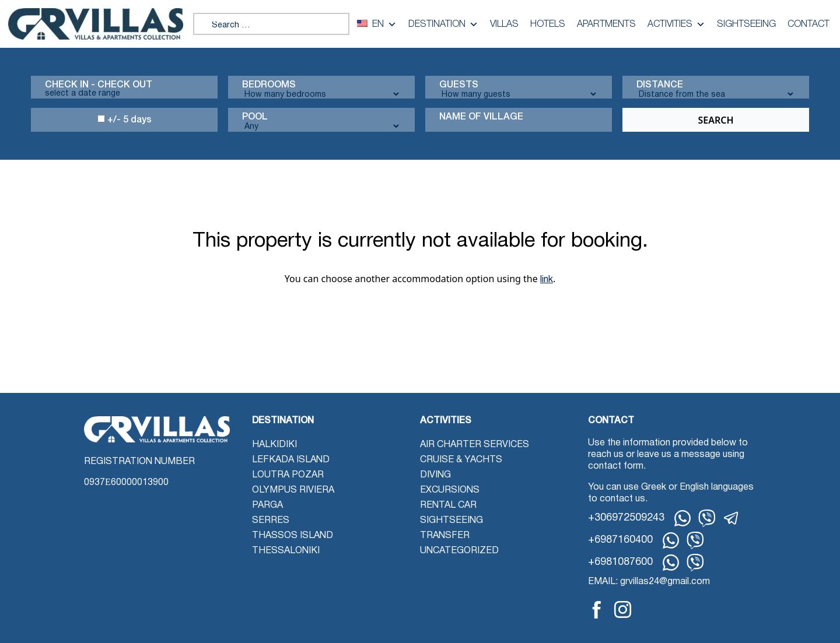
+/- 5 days (125, 120)
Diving (435, 475)
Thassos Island (293, 536)
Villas (504, 24)
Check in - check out (99, 85)
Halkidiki (274, 445)
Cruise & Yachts (461, 460)
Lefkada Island (291, 460)
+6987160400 (620, 540)
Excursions (450, 490)
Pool (255, 117)
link (547, 280)
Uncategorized (459, 551)
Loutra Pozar (288, 475)
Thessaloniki (286, 551)
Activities (676, 24)
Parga (267, 505)
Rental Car (448, 505)
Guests (459, 85)
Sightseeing (746, 24)
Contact (808, 24)
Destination (443, 24)
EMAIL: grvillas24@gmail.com (649, 582)
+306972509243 (626, 518)
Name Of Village (481, 117)
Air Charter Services (475, 445)
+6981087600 (620, 562)
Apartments (606, 24)
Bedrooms (269, 85)
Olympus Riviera (293, 490)
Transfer (445, 536)
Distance (660, 85)
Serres (271, 521)
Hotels (548, 24)
